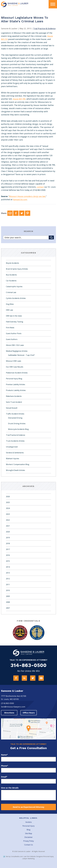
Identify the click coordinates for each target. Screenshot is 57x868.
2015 (8, 561)
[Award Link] (20, 633)
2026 (8, 497)
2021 (8, 526)
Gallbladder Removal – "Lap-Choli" (21, 355)
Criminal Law (11, 292)
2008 (8, 602)
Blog (28, 830)
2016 (8, 555)
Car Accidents (11, 281)
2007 (8, 608)
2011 (8, 585)
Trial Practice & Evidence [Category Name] (44, 28)
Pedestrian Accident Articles (17, 373)
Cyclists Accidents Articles (16, 298)
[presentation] (53, 4)
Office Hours (29, 713)
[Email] (10, 213)
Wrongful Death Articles (15, 470)
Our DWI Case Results (15, 367)
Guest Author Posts (14, 333)
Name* (4, 755)
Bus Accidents (11, 275)
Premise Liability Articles (16, 384)
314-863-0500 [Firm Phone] (28, 665)
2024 (8, 508)
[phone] (28, 770)
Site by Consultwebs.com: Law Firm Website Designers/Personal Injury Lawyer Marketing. (28, 857)
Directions (9, 713)
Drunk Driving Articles (17, 424)
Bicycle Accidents (12, 263)
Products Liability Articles (16, 390)
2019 (8, 538)
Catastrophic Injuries (14, 287)
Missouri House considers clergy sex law (27, 196)
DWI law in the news (14, 316)
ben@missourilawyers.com (13, 707)
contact (40, 187)
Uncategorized (12, 447)
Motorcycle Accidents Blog (18, 429)
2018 (8, 543)
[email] (28, 781)
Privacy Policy (29, 841)
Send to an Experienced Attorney (28, 807)
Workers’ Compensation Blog (18, 464)
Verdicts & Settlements (15, 453)
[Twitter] (22, 213)
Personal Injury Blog (14, 379)
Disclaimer (29, 837)
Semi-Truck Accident (14, 402)
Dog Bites (10, 304)
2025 (8, 502)
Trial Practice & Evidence (16, 435)
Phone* (5, 766)
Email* (4, 777)
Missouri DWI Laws (14, 361)
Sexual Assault (12, 408)
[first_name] (28, 759)
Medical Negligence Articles (17, 351)
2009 (8, 596)
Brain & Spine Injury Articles (17, 269)
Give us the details (10, 788)
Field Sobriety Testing (15, 322)
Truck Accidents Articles (15, 441)
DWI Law (9, 310)
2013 (8, 573)
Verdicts (29, 822)
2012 (8, 579)
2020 (8, 532)
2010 (8, 590)
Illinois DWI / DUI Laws (15, 345)
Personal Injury (28, 826)
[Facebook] (16, 213)
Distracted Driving (15, 418)
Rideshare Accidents (14, 396)
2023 (8, 514)
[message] (28, 795)
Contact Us (29, 845)
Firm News (10, 328)
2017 (8, 549)
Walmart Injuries (13, 459)
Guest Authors (12, 339)
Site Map (29, 833)
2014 (8, 567)
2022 (8, 520)
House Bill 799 (19, 99)
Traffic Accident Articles (15, 414)
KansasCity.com (20, 199)
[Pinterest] (28, 213)
